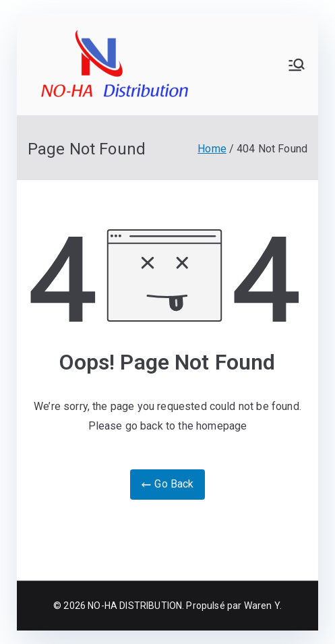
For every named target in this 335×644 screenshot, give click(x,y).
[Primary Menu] (297, 65)
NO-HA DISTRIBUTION (135, 606)
